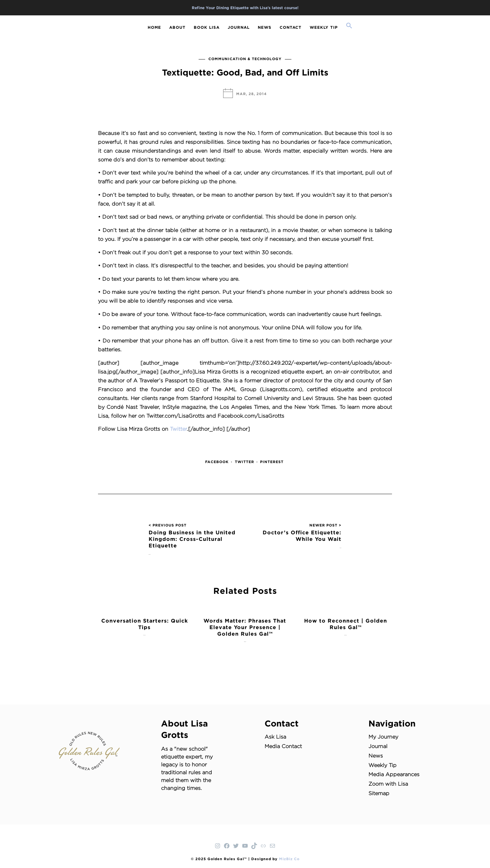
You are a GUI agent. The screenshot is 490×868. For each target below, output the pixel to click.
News (376, 756)
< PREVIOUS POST (168, 525)
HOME (154, 27)
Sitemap (379, 793)
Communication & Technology (245, 59)
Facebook (217, 462)
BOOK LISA (207, 27)
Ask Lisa (275, 737)
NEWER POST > (325, 525)
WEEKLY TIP (324, 27)
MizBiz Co (289, 859)
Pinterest (272, 462)
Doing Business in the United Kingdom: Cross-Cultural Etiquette (192, 539)
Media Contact (283, 746)
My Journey (383, 737)
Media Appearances (394, 774)
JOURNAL (239, 27)
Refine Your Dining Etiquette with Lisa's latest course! (245, 8)
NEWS (265, 27)
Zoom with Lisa (388, 784)
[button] (349, 26)
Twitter (178, 429)
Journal (378, 746)
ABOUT (177, 27)
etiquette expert (181, 757)
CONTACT (291, 27)
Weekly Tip (383, 765)
